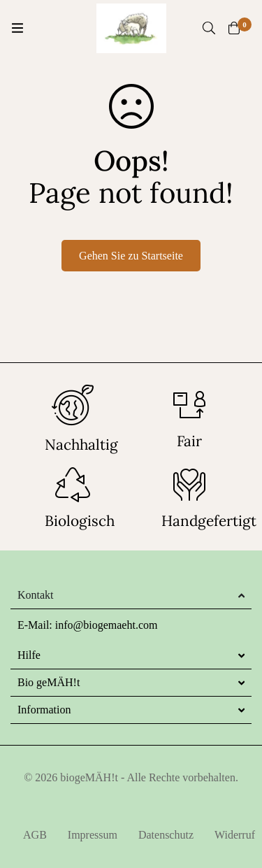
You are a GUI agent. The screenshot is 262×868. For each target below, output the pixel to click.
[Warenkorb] (234, 28)
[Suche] (209, 28)
